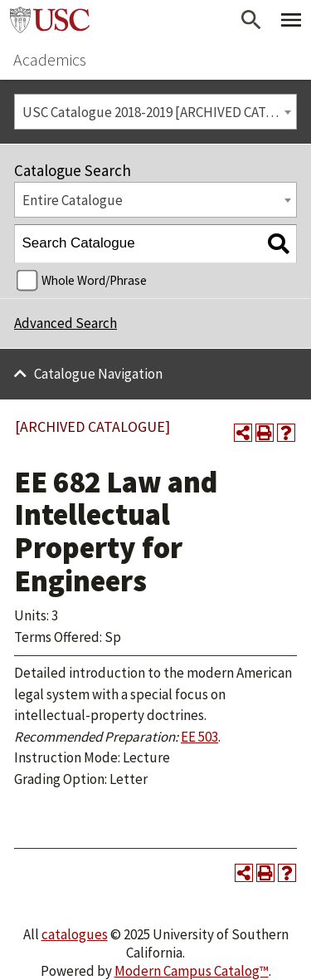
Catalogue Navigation (98, 374)
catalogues (75, 934)
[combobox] (155, 112)
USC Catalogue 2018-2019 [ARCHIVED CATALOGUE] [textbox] (160, 112)
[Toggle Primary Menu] (291, 20)
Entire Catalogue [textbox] (73, 200)
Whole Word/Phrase (94, 280)
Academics (50, 59)
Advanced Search (66, 323)
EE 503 (199, 737)
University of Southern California (50, 20)
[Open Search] (251, 20)
